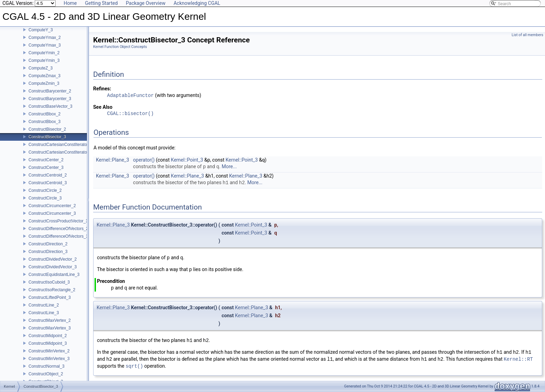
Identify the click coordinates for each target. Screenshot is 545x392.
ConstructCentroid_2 (48, 175)
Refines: (102, 89)
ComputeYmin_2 (44, 53)
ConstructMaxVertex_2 (50, 320)
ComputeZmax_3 (44, 76)
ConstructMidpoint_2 (48, 336)
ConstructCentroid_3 (48, 183)
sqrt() (134, 366)
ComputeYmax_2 (45, 38)
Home (70, 3)
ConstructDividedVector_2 (53, 259)
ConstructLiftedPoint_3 (50, 297)
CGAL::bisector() (130, 114)
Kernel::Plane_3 (112, 160)
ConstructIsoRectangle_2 (52, 290)
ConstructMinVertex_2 (49, 351)
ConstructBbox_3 (44, 122)
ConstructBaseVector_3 (50, 106)
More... (229, 167)
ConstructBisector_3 (47, 137)
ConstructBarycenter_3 (50, 99)
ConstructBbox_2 (44, 114)
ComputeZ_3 (40, 68)
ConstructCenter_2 (46, 160)
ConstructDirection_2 (48, 244)
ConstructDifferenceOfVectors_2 (58, 229)
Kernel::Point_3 (187, 160)
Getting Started (101, 3)
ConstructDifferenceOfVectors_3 (58, 236)
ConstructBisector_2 (47, 129)
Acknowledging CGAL (197, 3)
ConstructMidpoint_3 (48, 343)
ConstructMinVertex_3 (49, 359)
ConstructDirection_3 (48, 252)
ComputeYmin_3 (44, 60)
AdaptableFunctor (130, 95)
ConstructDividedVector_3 (53, 267)
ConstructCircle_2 (45, 190)
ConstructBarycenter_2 (50, 91)
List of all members (527, 35)
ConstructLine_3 (44, 313)
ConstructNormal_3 (46, 366)
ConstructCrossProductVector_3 (58, 221)
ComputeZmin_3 (44, 83)
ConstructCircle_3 (45, 198)
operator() (144, 160)
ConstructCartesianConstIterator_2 (61, 145)
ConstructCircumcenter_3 (52, 213)
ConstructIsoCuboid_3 (49, 282)
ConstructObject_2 (46, 374)
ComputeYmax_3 (45, 45)
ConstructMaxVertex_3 (50, 328)
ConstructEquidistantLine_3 (54, 275)
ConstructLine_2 (44, 305)
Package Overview (146, 3)
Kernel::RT (518, 359)
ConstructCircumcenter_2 (52, 206)
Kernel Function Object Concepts (120, 47)
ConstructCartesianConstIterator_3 (61, 152)
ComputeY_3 (41, 30)
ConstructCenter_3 (46, 168)
